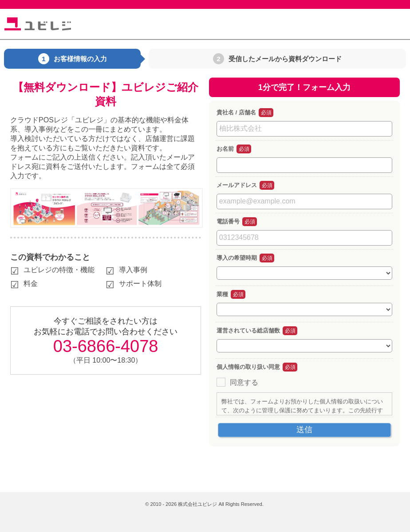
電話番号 (228, 221)
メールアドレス (237, 185)
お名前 (225, 149)
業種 (222, 294)
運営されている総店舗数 (248, 331)
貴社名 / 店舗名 (236, 112)
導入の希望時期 (237, 258)
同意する (244, 382)
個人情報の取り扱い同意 (248, 367)
